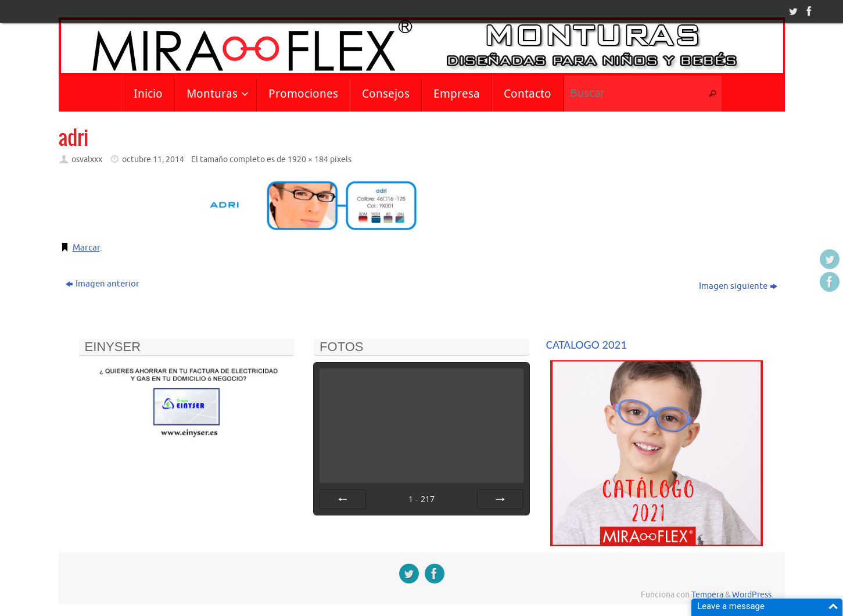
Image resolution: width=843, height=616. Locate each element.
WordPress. (753, 595)
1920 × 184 (308, 160)
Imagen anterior (103, 284)
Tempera (707, 595)
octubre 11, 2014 (153, 160)
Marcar (86, 248)
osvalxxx (87, 160)
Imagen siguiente (738, 286)
